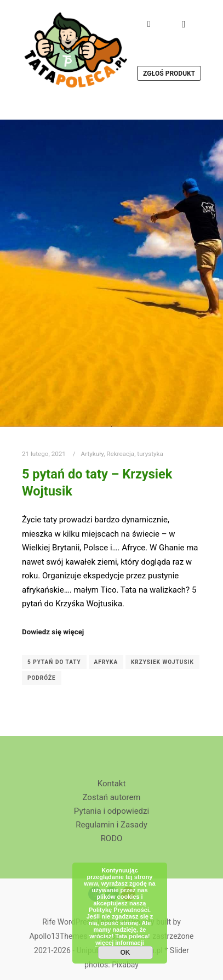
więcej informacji (120, 943)
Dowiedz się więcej (53, 632)
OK (125, 953)
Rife (49, 922)
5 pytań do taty (54, 662)
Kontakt (112, 784)
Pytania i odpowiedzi (112, 811)
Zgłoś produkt (169, 74)
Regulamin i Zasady (111, 825)
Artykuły (93, 454)
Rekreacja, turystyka (135, 454)
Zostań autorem (112, 797)
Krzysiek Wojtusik (162, 662)
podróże (42, 678)
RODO (112, 838)
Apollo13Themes (58, 936)
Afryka (106, 662)
